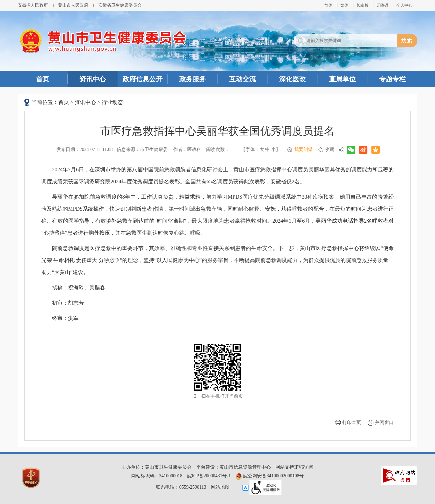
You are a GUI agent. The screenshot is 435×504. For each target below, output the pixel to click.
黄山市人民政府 (73, 5)
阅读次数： (218, 149)
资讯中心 (93, 79)
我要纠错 (303, 149)
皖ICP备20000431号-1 (209, 476)
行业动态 (112, 102)
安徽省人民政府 (33, 5)
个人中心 (404, 5)
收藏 (329, 149)
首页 (43, 79)
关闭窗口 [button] (384, 422)
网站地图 (220, 487)
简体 (328, 5)
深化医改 (292, 79)
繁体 (344, 5)
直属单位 (342, 79)
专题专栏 (392, 79)
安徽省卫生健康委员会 (120, 5)
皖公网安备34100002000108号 (270, 476)
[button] (362, 5)
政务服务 (193, 79)
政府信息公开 (143, 79)
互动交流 (242, 79)
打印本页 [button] (352, 422)
